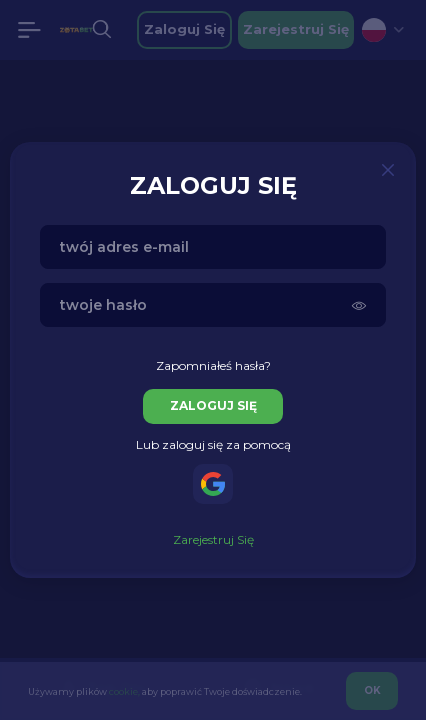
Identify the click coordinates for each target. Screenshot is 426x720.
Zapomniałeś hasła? (213, 365)
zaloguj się (213, 405)
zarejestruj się (213, 539)
